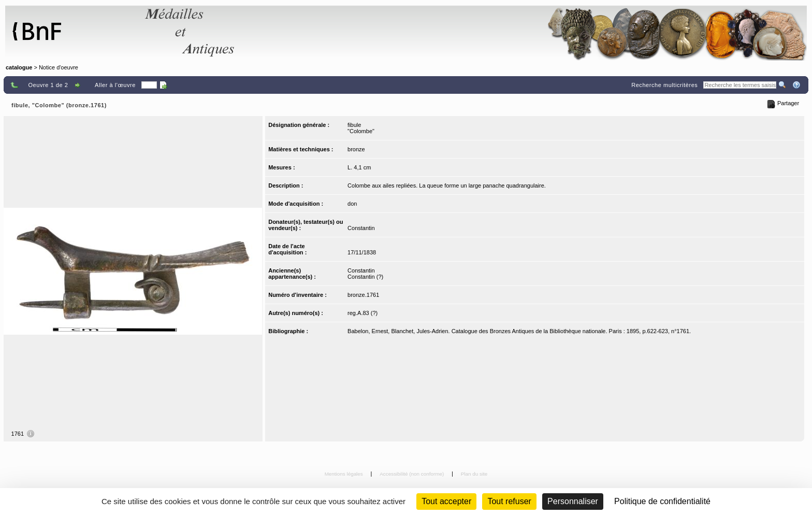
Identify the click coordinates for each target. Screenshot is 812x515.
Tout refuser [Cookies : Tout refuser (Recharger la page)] (509, 501)
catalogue (19, 67)
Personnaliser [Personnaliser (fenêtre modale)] (573, 501)
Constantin (361, 228)
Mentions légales (345, 474)
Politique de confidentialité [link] (662, 501)
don (352, 204)
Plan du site (474, 474)
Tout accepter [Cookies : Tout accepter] (446, 501)
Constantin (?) (365, 277)
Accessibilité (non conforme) (412, 474)
